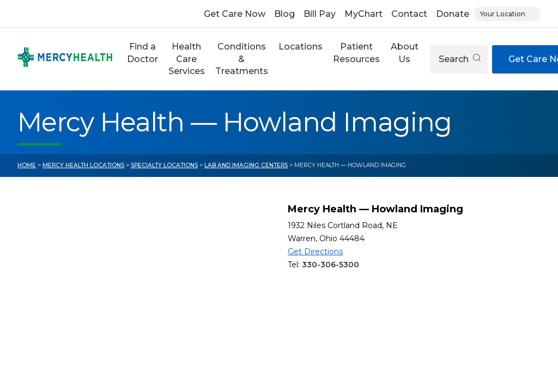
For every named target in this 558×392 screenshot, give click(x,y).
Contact (409, 14)
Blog (284, 14)
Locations (301, 47)
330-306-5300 (330, 265)
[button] (142, 59)
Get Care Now (235, 14)
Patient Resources (356, 53)
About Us (405, 53)
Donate (453, 14)
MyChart (363, 14)
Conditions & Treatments (242, 59)
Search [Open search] (460, 59)
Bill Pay (320, 14)
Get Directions (315, 252)
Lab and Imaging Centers (246, 165)
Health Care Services (187, 59)
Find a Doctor (142, 53)
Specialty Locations (164, 165)
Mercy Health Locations (83, 165)
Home (27, 165)
